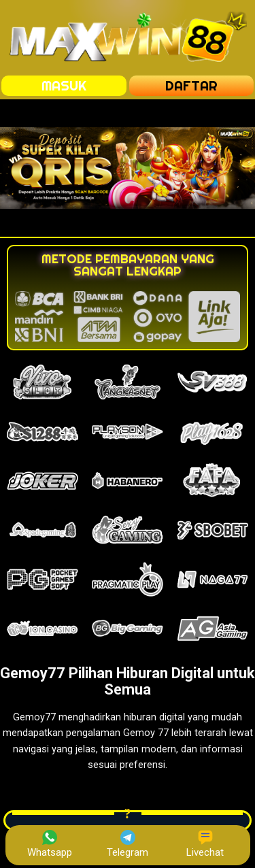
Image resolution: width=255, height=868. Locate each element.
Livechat (205, 844)
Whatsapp (50, 844)
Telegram (128, 844)
